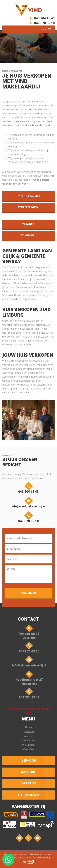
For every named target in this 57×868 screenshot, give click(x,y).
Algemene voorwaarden (19, 858)
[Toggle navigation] (49, 29)
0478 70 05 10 (42, 23)
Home (28, 727)
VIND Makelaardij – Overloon (37, 854)
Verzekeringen (28, 207)
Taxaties (28, 224)
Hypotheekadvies (28, 196)
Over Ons (29, 749)
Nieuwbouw (29, 741)
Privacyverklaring (41, 858)
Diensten (29, 732)
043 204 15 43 (42, 18)
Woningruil (28, 235)
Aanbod (29, 736)
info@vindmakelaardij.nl (28, 503)
